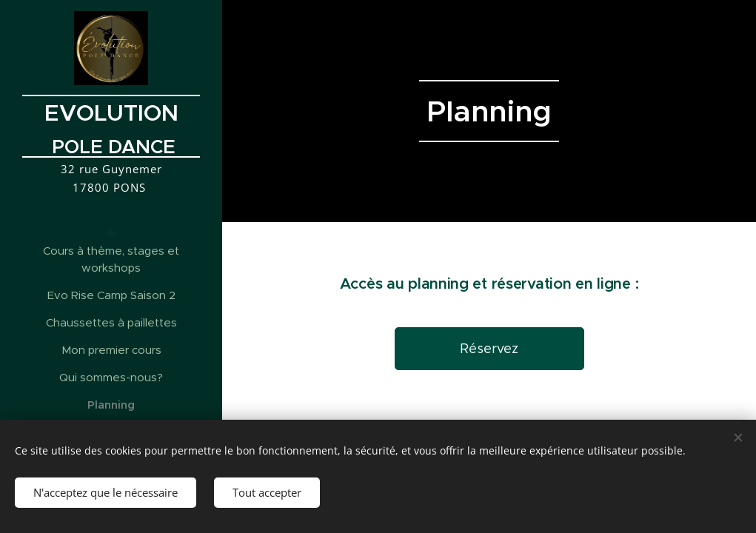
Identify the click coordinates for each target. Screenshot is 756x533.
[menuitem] (111, 259)
